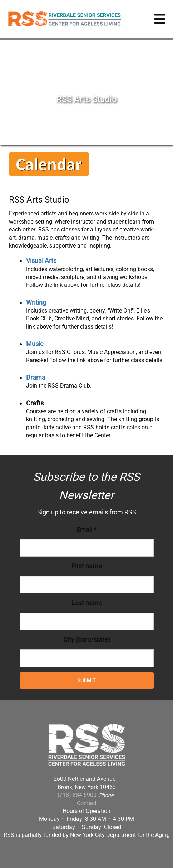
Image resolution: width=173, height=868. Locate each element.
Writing (36, 302)
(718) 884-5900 (77, 795)
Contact (87, 803)
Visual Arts (41, 261)
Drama (36, 377)
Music (35, 344)
